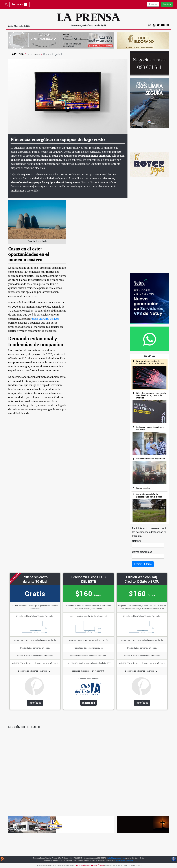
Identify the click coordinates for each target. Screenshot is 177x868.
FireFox (80, 865)
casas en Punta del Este (46, 319)
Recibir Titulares (143, 564)
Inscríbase (35, 703)
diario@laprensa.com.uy (116, 858)
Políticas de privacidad (125, 860)
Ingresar (153, 4)
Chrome (87, 865)
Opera (101, 865)
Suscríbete (167, 4)
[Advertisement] (149, 225)
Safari (94, 865)
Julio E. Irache (118, 865)
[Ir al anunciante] (149, 140)
